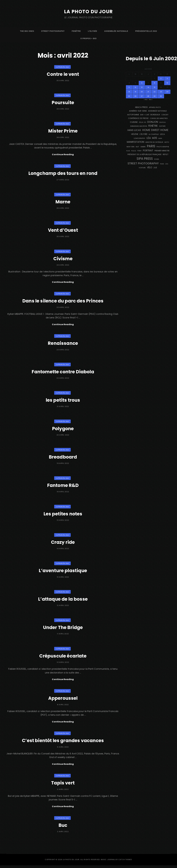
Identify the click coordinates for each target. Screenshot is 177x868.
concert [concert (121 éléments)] (165, 115)
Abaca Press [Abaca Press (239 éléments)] (141, 107)
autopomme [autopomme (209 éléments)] (133, 115)
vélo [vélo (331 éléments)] (150, 167)
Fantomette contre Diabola (63, 373)
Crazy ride (63, 543)
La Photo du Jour (89, 11)
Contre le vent (63, 74)
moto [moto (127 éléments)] (167, 142)
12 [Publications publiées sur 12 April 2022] (135, 87)
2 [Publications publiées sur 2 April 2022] (161, 78)
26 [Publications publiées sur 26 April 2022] (135, 96)
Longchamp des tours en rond (63, 174)
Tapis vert (63, 785)
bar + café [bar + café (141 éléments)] (145, 115)
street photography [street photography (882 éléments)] (143, 163)
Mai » (151, 99)
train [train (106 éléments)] (162, 164)
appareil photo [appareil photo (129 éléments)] (155, 107)
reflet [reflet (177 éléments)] (166, 154)
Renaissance (63, 344)
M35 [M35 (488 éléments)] (155, 138)
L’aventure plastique (63, 572)
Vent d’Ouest (63, 230)
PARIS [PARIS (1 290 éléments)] (151, 146)
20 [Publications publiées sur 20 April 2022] (142, 92)
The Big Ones (27, 31)
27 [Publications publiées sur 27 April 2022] (142, 96)
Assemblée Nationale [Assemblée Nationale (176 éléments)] (157, 111)
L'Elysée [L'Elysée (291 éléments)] (144, 134)
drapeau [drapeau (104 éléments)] (163, 122)
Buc (63, 828)
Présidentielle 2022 (146, 31)
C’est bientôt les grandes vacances (63, 742)
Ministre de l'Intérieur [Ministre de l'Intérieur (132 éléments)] (154, 142)
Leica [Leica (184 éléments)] (162, 134)
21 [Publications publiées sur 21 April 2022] (148, 92)
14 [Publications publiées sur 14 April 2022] (148, 87)
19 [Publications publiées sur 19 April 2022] (135, 92)
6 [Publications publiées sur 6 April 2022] (142, 83)
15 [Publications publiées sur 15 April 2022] (155, 87)
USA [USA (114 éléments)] (167, 164)
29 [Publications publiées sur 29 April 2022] (155, 96)
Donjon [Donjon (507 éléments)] (153, 122)
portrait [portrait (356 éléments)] (148, 151)
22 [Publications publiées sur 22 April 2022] (155, 92)
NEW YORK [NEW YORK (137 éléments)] (131, 147)
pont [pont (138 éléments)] (140, 151)
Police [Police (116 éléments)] (134, 151)
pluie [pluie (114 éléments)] (128, 151)
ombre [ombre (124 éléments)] (143, 147)
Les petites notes (63, 515)
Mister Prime (63, 131)
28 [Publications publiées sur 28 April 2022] (148, 96)
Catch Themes (125, 862)
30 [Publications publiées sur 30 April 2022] (161, 96)
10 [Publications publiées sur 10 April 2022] (167, 83)
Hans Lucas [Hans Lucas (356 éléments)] (134, 130)
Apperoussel (63, 700)
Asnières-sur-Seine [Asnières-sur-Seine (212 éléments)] (138, 111)
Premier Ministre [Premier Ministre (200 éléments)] (162, 151)
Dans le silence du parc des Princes (63, 302)
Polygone (63, 430)
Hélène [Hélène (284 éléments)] (135, 134)
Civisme (63, 259)
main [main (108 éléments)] (160, 138)
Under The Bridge (63, 628)
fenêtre (76, 31)
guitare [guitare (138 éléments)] (162, 126)
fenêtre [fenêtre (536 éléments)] (153, 126)
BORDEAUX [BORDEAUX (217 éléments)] (155, 115)
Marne (63, 202)
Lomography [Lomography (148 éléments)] (140, 138)
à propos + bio (88, 38)
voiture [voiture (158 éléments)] (142, 168)
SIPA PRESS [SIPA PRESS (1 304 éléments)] (145, 159)
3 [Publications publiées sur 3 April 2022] (167, 78)
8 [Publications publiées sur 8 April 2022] (155, 83)
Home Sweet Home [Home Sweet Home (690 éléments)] (155, 130)
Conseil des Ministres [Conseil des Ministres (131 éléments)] (159, 118)
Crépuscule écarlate (63, 657)
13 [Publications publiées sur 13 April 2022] (142, 87)
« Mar (146, 99)
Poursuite (63, 102)
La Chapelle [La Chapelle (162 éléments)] (154, 134)
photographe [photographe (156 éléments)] (163, 147)
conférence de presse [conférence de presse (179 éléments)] (138, 118)
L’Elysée (93, 31)
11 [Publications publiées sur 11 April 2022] (129, 87)
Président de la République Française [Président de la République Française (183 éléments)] (144, 154)
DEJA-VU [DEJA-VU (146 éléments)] (143, 122)
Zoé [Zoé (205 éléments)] (155, 168)
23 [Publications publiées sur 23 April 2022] (161, 92)
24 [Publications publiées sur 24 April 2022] (167, 92)
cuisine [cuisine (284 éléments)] (134, 122)
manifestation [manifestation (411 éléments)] (135, 142)
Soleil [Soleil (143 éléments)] (157, 159)
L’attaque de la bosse (63, 600)
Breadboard (63, 458)
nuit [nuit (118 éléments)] (137, 147)
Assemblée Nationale (116, 31)
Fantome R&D (63, 486)
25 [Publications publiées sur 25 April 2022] (129, 96)
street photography (53, 31)
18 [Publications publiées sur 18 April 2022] (129, 92)
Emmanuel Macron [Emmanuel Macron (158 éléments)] (139, 126)
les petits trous (63, 401)
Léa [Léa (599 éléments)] (149, 138)
